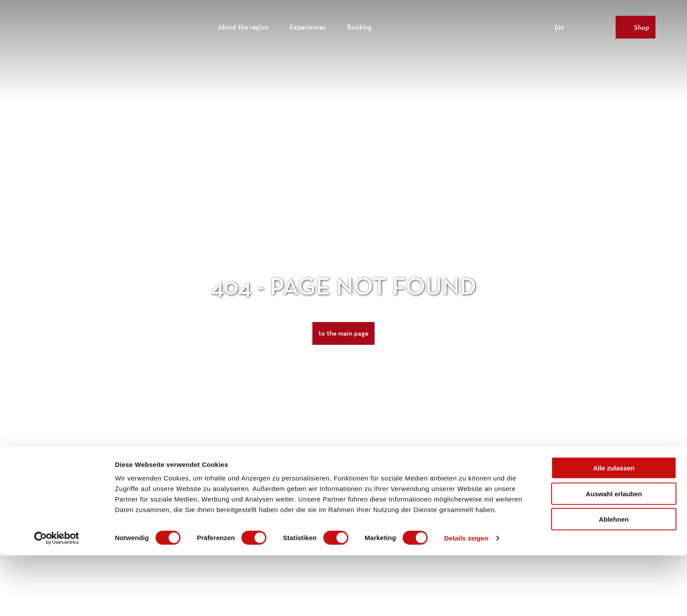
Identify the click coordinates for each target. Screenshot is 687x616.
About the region (243, 24)
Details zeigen (466, 599)
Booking (359, 24)
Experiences (308, 24)
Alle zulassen (614, 529)
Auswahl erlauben (614, 554)
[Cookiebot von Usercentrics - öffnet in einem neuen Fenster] (57, 599)
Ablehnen (614, 580)
